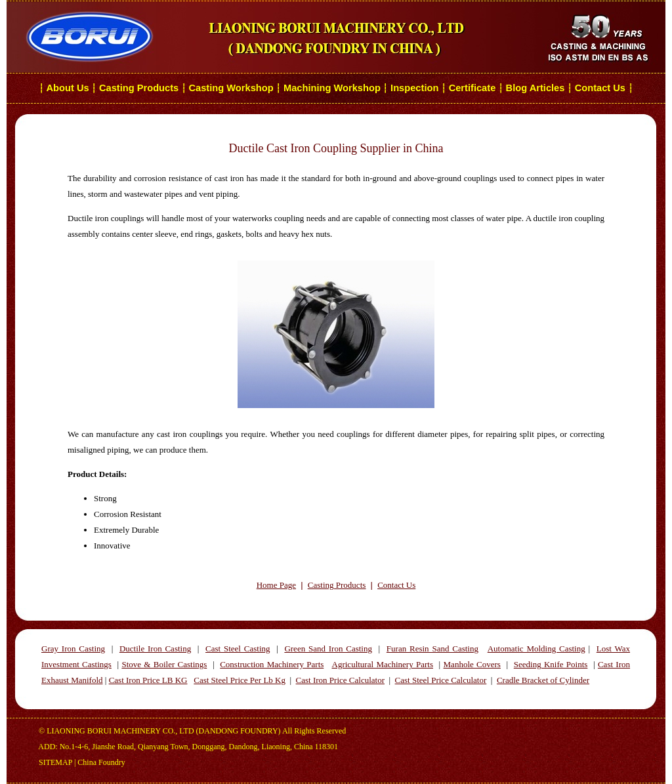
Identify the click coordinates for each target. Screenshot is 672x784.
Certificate (472, 88)
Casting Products (139, 88)
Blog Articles (535, 88)
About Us (68, 88)
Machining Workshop (332, 88)
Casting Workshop (231, 88)
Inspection (414, 88)
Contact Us (601, 88)
